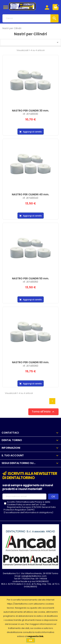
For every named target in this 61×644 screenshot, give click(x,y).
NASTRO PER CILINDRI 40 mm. (30, 194)
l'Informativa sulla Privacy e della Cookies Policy (29, 503)
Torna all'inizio (43, 412)
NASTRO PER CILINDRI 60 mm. (31, 362)
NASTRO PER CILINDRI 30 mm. (30, 111)
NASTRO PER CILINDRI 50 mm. (30, 278)
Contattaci (10, 433)
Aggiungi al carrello (30, 132)
